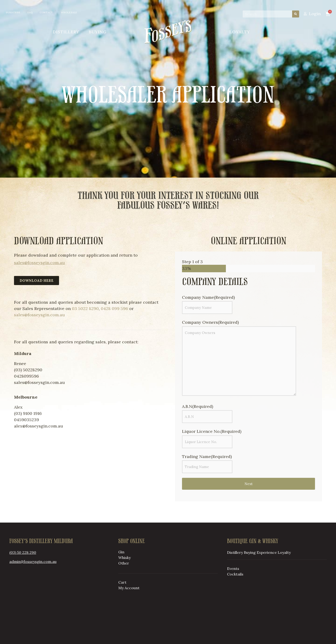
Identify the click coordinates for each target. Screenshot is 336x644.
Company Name (208, 297)
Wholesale (69, 12)
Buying (98, 32)
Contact (46, 12)
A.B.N (198, 406)
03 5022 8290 (85, 308)
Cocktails (235, 574)
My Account (129, 588)
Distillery (66, 32)
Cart (122, 582)
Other (124, 563)
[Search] (296, 14)
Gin (121, 552)
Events (233, 568)
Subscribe (13, 12)
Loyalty (240, 32)
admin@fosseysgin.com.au (33, 561)
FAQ (30, 12)
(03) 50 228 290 (23, 552)
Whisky (124, 558)
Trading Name (207, 456)
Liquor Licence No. (212, 431)
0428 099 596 (114, 308)
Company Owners (210, 322)
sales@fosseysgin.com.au (39, 263)
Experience (267, 552)
